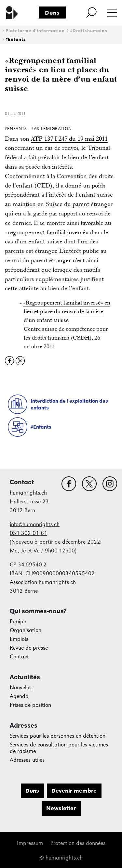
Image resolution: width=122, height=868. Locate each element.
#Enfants (16, 39)
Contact (19, 657)
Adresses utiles (27, 760)
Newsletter (61, 808)
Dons (52, 13)
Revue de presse (29, 648)
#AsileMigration (52, 129)
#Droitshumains (89, 31)
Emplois (19, 639)
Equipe (18, 622)
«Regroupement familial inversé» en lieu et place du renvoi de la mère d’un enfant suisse (67, 311)
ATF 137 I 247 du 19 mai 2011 (69, 139)
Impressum (30, 843)
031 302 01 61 (28, 533)
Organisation (26, 630)
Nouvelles (21, 687)
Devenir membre (74, 791)
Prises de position (30, 705)
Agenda (19, 696)
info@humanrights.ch (35, 524)
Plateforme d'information (35, 31)
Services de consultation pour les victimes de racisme (59, 748)
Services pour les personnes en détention (58, 736)
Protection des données (78, 843)
